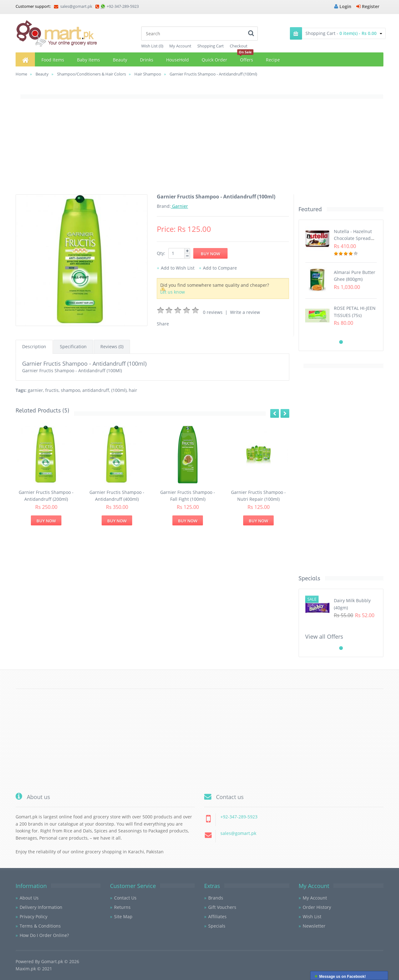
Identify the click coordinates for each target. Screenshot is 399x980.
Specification (73, 346)
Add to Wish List (178, 268)
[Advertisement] (199, 151)
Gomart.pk (52, 961)
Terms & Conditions (40, 926)
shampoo (70, 390)
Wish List (312, 917)
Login (343, 6)
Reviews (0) (112, 346)
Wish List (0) (152, 46)
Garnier (179, 206)
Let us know (173, 292)
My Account (180, 46)
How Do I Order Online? (44, 935)
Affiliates (217, 917)
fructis (52, 390)
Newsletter (314, 926)
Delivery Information (41, 907)
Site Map (123, 917)
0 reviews (213, 312)
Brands (216, 898)
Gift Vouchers (222, 907)
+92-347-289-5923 (123, 6)
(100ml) (119, 390)
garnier (35, 390)
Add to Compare (220, 268)
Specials (217, 926)
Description (34, 346)
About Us (29, 898)
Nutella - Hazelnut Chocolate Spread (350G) (353, 238)
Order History (317, 907)
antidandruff (96, 390)
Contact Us (125, 898)
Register (368, 6)
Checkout (239, 46)
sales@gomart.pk (73, 6)
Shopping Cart (211, 46)
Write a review (245, 312)
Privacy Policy (34, 917)
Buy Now (46, 521)
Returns (122, 907)
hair (133, 390)
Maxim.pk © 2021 (34, 969)
